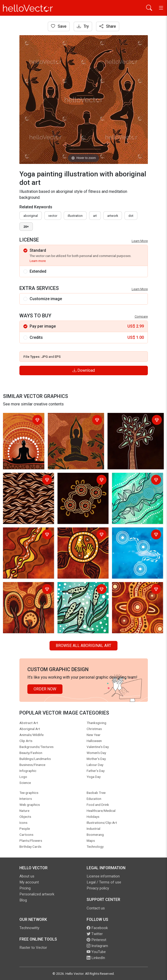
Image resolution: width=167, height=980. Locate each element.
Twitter (95, 934)
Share (108, 26)
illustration (75, 216)
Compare (141, 316)
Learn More (140, 241)
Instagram (97, 946)
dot (131, 216)
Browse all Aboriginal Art (83, 646)
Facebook (97, 928)
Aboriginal (31, 216)
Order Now (45, 689)
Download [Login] (84, 370)
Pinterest (96, 940)
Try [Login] (83, 26)
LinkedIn (96, 958)
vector (53, 216)
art (95, 216)
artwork (113, 216)
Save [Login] (59, 26)
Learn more (38, 261)
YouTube (96, 952)
